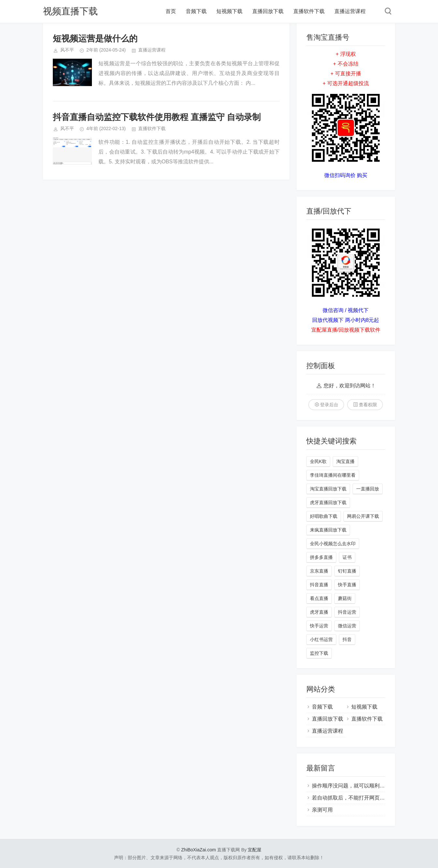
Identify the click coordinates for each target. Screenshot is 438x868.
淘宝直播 (345, 461)
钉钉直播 (347, 571)
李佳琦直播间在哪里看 (333, 475)
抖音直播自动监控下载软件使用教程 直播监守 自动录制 (157, 117)
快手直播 (347, 585)
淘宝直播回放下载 (328, 489)
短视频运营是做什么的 (95, 38)
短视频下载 (229, 11)
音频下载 (196, 11)
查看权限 (368, 405)
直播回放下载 (268, 11)
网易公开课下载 (363, 516)
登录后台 (329, 405)
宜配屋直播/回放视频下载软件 (346, 330)
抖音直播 (319, 585)
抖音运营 (347, 612)
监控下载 (319, 653)
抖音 (347, 639)
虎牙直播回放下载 (328, 502)
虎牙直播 (319, 612)
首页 (171, 11)
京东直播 (319, 571)
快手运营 (319, 626)
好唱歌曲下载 (324, 516)
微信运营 (347, 626)
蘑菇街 (345, 598)
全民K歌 (318, 461)
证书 (347, 557)
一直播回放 (368, 489)
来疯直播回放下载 (328, 530)
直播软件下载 (309, 11)
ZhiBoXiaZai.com (199, 850)
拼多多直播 (321, 557)
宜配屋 (255, 850)
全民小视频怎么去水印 (333, 544)
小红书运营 (321, 639)
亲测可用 (322, 810)
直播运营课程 (350, 11)
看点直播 (319, 598)
